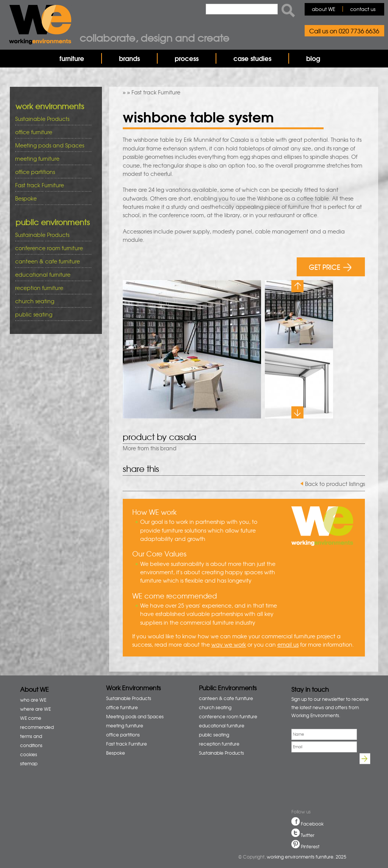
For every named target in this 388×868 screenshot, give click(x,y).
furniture (72, 58)
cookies (29, 754)
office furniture (51, 132)
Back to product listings (335, 484)
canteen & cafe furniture (51, 261)
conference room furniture (51, 248)
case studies (252, 58)
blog (313, 58)
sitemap (29, 763)
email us (288, 644)
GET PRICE (330, 267)
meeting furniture (51, 159)
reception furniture (51, 288)
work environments (50, 106)
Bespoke (26, 198)
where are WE (35, 709)
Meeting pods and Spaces (51, 145)
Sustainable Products (42, 119)
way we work (229, 644)
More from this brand (150, 448)
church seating (35, 301)
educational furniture (51, 275)
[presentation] (317, 782)
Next (297, 412)
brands (129, 58)
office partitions (51, 172)
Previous (297, 286)
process (187, 58)
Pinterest (310, 846)
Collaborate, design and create (154, 38)
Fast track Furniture (156, 92)
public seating (51, 314)
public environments (53, 222)
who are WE (33, 700)
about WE (324, 9)
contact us (363, 9)
